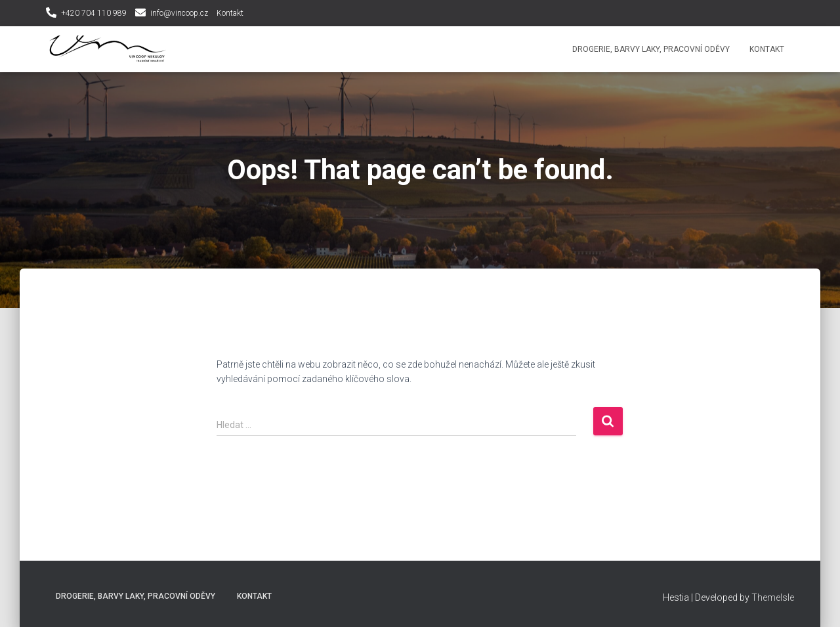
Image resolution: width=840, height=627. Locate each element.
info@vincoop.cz (179, 13)
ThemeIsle (773, 597)
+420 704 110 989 (94, 13)
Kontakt (230, 13)
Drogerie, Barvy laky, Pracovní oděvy (651, 49)
